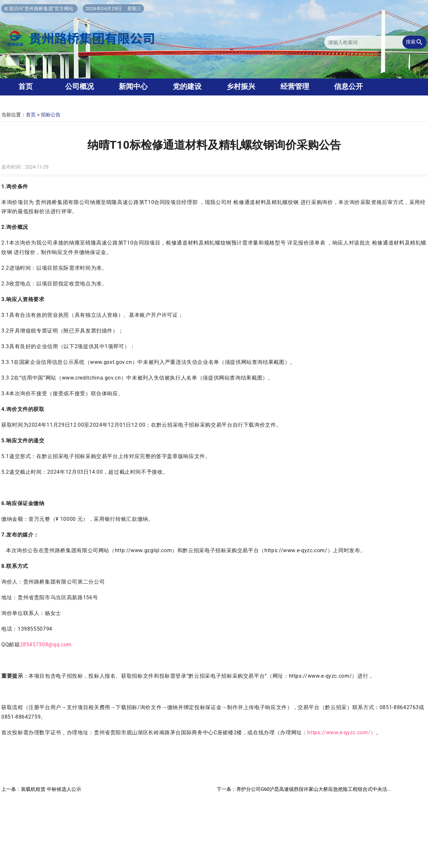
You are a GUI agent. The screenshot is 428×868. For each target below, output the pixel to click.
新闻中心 (133, 86)
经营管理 (295, 86)
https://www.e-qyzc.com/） (341, 732)
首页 (31, 115)
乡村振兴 (241, 86)
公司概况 (80, 86)
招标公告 (51, 115)
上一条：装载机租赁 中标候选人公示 (41, 789)
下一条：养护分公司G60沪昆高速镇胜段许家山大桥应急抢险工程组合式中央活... (304, 789)
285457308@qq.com (46, 645)
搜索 (415, 42)
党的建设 (187, 86)
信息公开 (348, 86)
